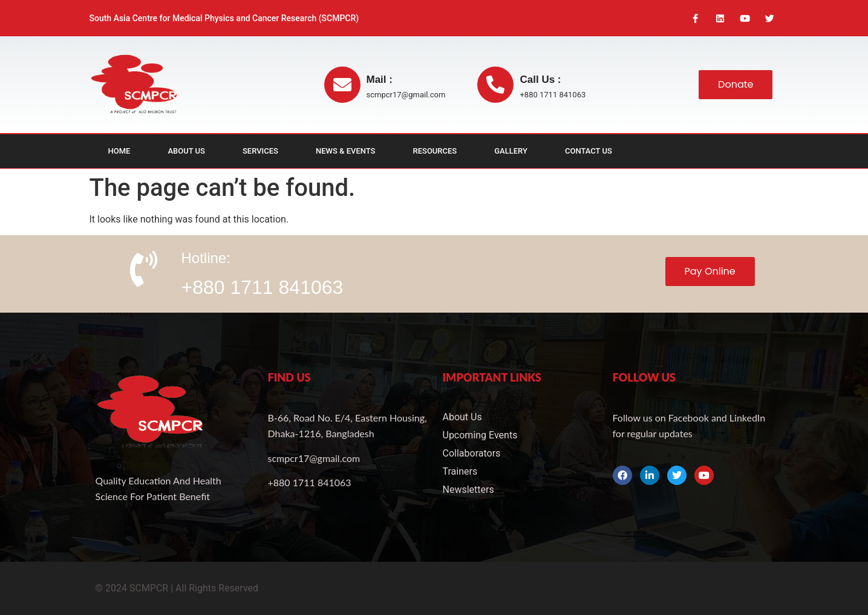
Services (260, 151)
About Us (186, 151)
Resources (435, 151)
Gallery (511, 151)
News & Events (346, 151)
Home (119, 151)
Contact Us (589, 151)
